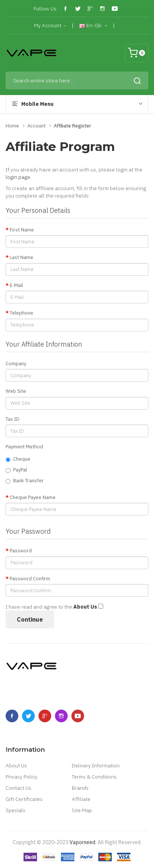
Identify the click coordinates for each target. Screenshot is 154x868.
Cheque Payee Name (33, 497)
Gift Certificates (24, 799)
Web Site (16, 391)
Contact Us (19, 788)
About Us (16, 766)
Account (36, 126)
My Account (50, 26)
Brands (80, 788)
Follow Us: (46, 9)
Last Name (21, 257)
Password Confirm (30, 579)
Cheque (18, 459)
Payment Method (24, 447)
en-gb (93, 26)
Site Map (82, 810)
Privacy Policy (21, 777)
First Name (22, 230)
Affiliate (81, 799)
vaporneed (82, 842)
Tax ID (13, 419)
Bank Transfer (25, 481)
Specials (16, 810)
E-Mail (16, 285)
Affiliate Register (73, 126)
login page (18, 177)
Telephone (21, 313)
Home (12, 126)
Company (16, 364)
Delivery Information (96, 766)
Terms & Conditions (94, 777)
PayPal (16, 470)
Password (21, 551)
